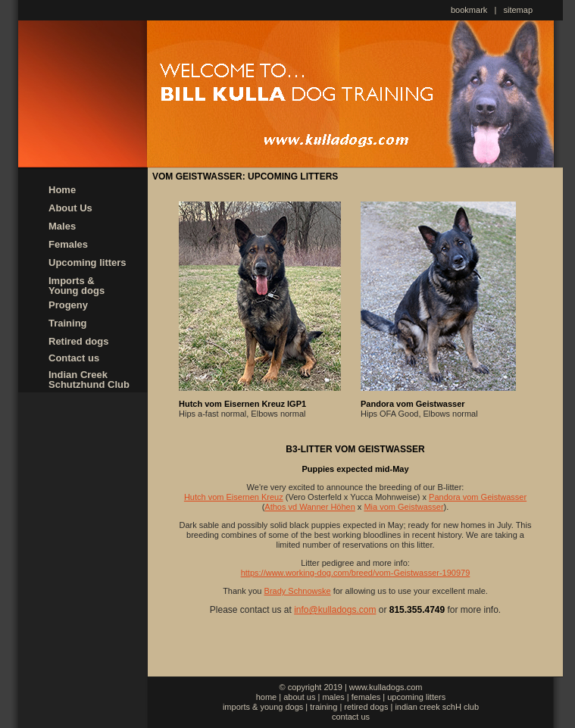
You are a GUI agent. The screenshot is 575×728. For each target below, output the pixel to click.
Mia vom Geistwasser (403, 507)
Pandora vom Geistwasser (478, 497)
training (323, 707)
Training (68, 323)
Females (68, 244)
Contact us (74, 358)
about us (299, 697)
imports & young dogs (263, 707)
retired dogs (366, 707)
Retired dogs (78, 341)
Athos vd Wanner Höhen (309, 507)
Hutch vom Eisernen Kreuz (234, 497)
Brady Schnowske (298, 591)
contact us (351, 717)
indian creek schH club (437, 707)
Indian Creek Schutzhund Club (89, 380)
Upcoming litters (87, 262)
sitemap (519, 10)
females (366, 697)
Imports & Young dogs (77, 286)
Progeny (68, 305)
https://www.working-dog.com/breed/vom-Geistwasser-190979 (356, 573)
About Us (70, 208)
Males (62, 226)
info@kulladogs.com (335, 610)
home (267, 697)
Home (62, 190)
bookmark (469, 10)
